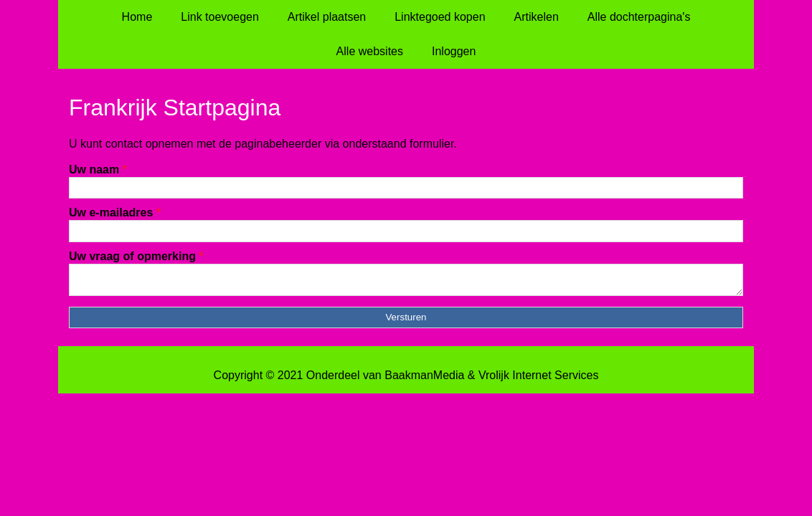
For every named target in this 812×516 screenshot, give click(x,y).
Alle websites (370, 51)
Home (137, 17)
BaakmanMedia (424, 379)
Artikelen (537, 17)
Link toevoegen (220, 17)
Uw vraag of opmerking (136, 256)
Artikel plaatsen (327, 17)
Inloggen (454, 51)
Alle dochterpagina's (639, 17)
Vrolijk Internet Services (538, 379)
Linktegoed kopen (440, 17)
